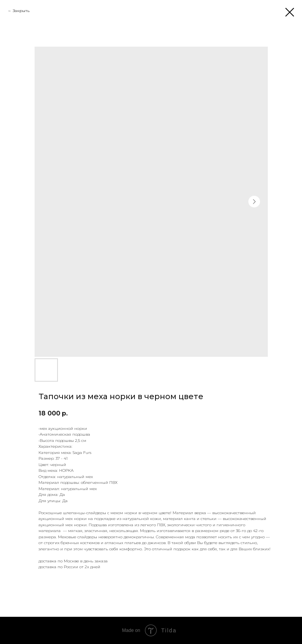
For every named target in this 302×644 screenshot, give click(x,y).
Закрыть (21, 11)
